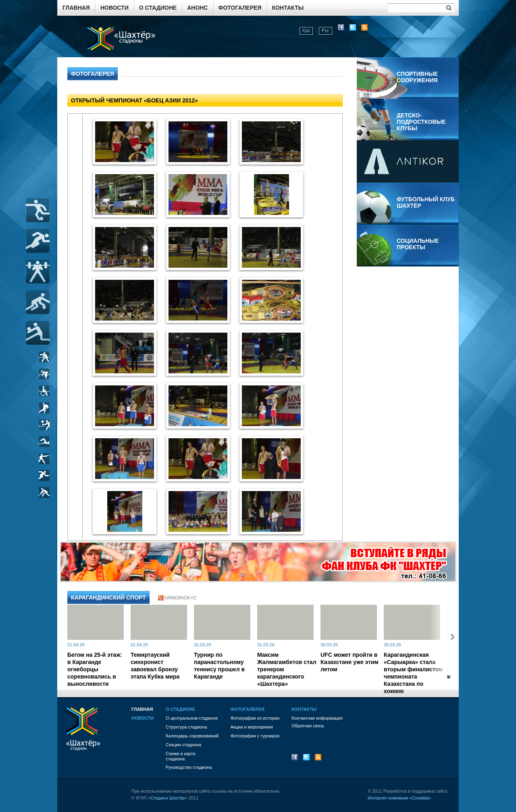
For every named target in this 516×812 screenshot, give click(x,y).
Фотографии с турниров (255, 736)
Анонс (197, 8)
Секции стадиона (183, 745)
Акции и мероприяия (252, 727)
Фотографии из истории (255, 718)
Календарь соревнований (192, 736)
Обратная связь (308, 726)
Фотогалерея (240, 8)
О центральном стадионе (192, 718)
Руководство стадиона (189, 767)
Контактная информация (317, 718)
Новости (114, 8)
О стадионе (158, 8)
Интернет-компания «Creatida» (399, 798)
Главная (76, 8)
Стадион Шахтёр (168, 798)
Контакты (288, 8)
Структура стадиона (186, 727)
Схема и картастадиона (180, 756)
